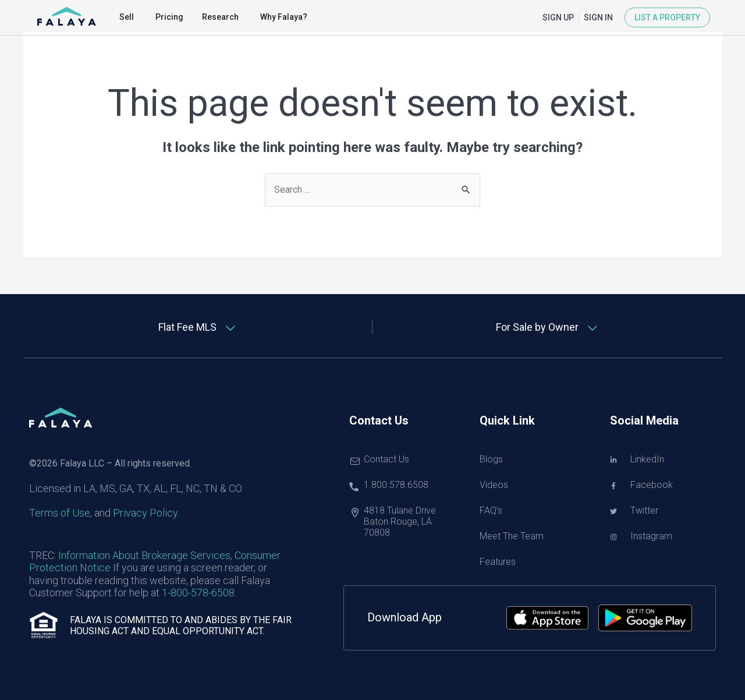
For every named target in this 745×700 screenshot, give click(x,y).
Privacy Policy (145, 513)
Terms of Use (60, 513)
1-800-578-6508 (198, 593)
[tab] (198, 327)
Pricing (169, 17)
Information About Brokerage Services (144, 555)
